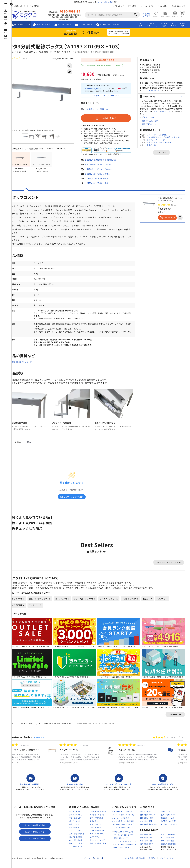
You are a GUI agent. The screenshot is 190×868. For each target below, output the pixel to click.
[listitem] (40, 758)
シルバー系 (155, 145)
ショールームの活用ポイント (126, 823)
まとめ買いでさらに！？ (173, 829)
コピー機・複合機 (79, 845)
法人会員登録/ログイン (98, 89)
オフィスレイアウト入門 (127, 837)
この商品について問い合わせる (102, 175)
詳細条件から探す (150, 15)
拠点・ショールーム (155, 25)
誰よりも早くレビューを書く (75, 501)
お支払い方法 (169, 816)
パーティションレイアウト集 (126, 820)
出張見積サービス (150, 823)
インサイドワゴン (21, 603)
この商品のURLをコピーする (101, 180)
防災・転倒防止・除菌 (101, 848)
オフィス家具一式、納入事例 (126, 826)
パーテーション (78, 826)
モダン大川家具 (78, 835)
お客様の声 (186, 25)
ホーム (14, 52)
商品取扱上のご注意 (172, 826)
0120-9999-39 (73, 11)
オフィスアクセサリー (101, 839)
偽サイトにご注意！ (172, 846)
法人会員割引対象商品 (108, 60)
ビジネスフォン (99, 842)
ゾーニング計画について (127, 840)
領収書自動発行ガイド (152, 829)
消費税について (122, 75)
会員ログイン (99, 96)
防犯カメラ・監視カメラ (82, 848)
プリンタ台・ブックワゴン (88, 603)
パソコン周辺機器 (79, 842)
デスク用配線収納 (21, 610)
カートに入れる (109, 119)
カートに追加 (171, 219)
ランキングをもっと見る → (172, 567)
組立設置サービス (171, 823)
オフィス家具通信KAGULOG (126, 832)
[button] (183, 742)
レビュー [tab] (22, 446)
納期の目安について (151, 820)
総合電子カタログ (150, 842)
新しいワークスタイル (126, 852)
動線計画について (124, 843)
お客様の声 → (42, 742)
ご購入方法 (144, 25)
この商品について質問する (100, 110)
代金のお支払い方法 (165, 111)
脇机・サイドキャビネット (43, 603)
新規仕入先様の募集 (172, 849)
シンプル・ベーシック (159, 140)
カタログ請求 (166, 6)
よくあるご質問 (167, 25)
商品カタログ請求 (171, 842)
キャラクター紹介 (150, 846)
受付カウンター (99, 826)
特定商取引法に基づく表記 (138, 863)
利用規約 (156, 863)
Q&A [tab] (32, 446)
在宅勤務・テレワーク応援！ (126, 816)
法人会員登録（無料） (116, 96)
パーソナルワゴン (66, 603)
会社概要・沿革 (149, 839)
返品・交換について (172, 820)
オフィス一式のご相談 (108, 2)
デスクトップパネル (134, 603)
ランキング (177, 25)
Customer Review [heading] (25, 742)
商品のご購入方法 (150, 816)
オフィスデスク (78, 816)
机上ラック (151, 603)
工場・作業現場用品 (80, 839)
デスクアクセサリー (80, 820)
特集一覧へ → (179, 719)
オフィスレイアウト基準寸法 (129, 849)
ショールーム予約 (150, 6)
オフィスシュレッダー (101, 845)
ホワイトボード (99, 829)
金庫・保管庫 (77, 832)
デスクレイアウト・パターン (129, 846)
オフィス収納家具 (100, 823)
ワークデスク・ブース (101, 816)
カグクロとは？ (122, 6)
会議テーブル (77, 829)
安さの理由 (136, 6)
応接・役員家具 (99, 832)
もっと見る (165, 153)
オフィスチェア (78, 823)
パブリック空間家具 (101, 835)
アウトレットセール (80, 851)
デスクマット (166, 603)
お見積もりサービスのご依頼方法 (103, 170)
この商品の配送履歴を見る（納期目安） (105, 161)
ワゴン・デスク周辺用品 (29, 52)
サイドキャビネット (101, 820)
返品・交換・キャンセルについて (103, 165)
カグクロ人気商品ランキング (126, 829)
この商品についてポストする (101, 184)
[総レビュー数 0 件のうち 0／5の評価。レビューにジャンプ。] (22, 58)
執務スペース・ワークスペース (162, 142)
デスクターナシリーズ (112, 603)
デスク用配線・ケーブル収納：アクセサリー (59, 52)
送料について (157, 90)
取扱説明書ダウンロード (26, 366)
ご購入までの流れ (152, 117)
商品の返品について (153, 124)
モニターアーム (39, 610)
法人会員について (182, 6)
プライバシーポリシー (172, 863)
